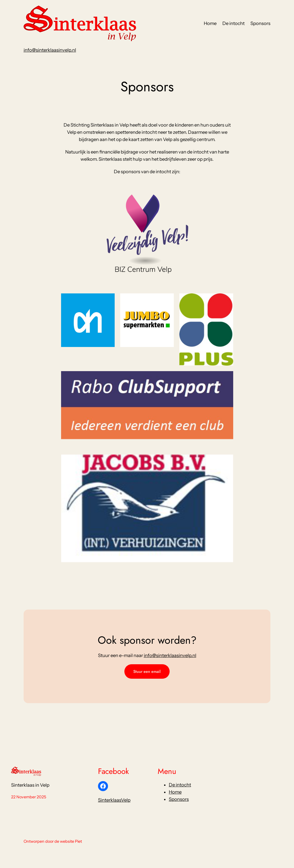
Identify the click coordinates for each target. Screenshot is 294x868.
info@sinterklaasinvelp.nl (50, 50)
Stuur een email (147, 671)
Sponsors (179, 799)
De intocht (180, 785)
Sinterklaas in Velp (30, 785)
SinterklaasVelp (114, 800)
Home (175, 792)
